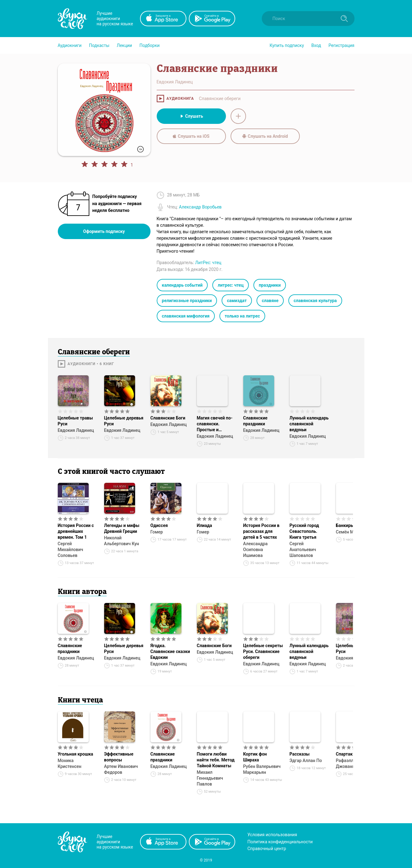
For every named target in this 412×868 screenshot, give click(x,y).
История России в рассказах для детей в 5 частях (261, 531)
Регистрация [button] (342, 45)
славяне (270, 301)
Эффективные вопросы (119, 757)
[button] (70, 45)
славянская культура (315, 301)
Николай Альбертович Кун (122, 541)
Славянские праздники (255, 421)
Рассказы (300, 754)
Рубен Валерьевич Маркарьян (262, 769)
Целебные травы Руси (75, 421)
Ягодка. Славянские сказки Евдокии (170, 651)
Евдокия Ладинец (76, 430)
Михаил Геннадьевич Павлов (210, 778)
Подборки (149, 45)
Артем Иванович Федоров (121, 769)
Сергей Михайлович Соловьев (70, 550)
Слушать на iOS (191, 136)
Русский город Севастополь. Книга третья (304, 531)
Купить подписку (287, 45)
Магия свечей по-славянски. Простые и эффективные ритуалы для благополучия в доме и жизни (215, 424)
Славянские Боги (168, 418)
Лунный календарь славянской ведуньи (309, 424)
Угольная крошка (76, 754)
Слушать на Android (265, 136)
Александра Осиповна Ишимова (255, 550)
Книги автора (82, 592)
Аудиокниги (70, 45)
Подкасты (99, 45)
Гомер (157, 532)
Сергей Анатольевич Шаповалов (303, 550)
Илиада (205, 525)
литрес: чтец (231, 285)
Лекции (124, 45)
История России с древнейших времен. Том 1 (76, 531)
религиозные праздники (187, 301)
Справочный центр (267, 849)
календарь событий (182, 285)
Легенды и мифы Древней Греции (122, 528)
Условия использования (272, 835)
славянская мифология (186, 316)
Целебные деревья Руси (124, 421)
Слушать (191, 116)
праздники (270, 285)
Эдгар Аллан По (306, 761)
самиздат (237, 301)
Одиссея (159, 525)
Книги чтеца (80, 701)
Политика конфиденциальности (280, 842)
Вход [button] (316, 45)
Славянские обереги (220, 99)
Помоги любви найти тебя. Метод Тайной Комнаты (216, 760)
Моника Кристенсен (70, 763)
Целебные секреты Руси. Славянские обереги (263, 651)
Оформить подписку (104, 231)
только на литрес (242, 316)
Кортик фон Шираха (255, 757)
